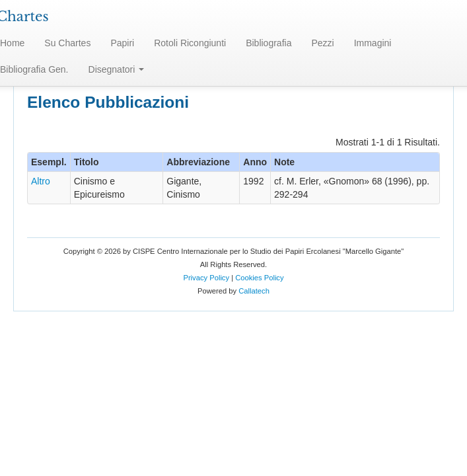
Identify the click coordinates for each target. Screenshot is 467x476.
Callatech (254, 291)
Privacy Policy (206, 278)
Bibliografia (269, 43)
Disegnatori (117, 69)
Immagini (373, 43)
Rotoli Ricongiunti (190, 43)
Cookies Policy (259, 278)
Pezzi (322, 43)
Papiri (122, 43)
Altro (41, 181)
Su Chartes (67, 43)
